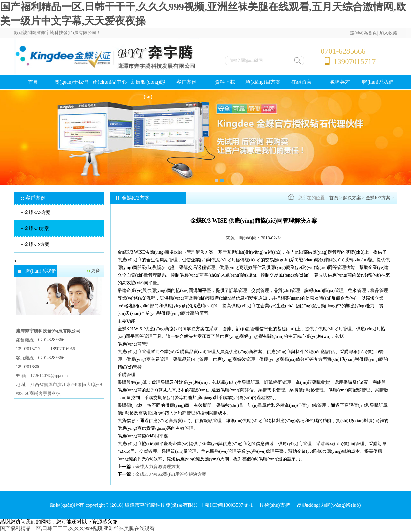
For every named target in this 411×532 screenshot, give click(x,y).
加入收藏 (388, 33)
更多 (95, 271)
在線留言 (301, 82)
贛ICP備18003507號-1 (229, 505)
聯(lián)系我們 (378, 82)
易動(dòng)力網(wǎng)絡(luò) (329, 505)
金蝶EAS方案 (36, 213)
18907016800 (28, 367)
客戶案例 (186, 82)
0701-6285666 (51, 340)
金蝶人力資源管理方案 (158, 467)
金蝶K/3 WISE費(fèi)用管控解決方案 (171, 474)
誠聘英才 (340, 82)
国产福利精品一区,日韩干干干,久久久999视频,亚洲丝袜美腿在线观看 (77, 528)
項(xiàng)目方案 (263, 82)
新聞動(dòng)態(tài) (148, 89)
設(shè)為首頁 (363, 33)
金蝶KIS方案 (35, 244)
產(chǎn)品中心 (110, 82)
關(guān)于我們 (72, 82)
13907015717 (28, 349)
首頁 (33, 82)
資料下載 (225, 82)
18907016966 (63, 349)
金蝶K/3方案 (35, 228)
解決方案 (352, 198)
